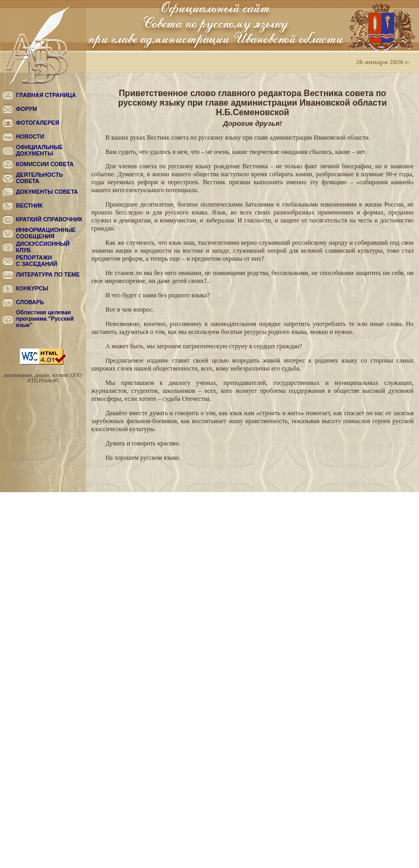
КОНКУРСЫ (32, 288)
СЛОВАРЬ (30, 302)
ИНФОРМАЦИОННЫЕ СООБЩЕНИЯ (46, 233)
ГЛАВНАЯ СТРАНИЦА (46, 95)
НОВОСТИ (30, 136)
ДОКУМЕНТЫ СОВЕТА (47, 192)
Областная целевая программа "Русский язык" (45, 319)
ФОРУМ (27, 109)
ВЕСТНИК (29, 205)
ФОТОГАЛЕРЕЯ (38, 123)
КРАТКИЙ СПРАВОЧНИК (49, 219)
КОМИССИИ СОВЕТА (45, 164)
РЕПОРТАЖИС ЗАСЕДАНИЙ (37, 261)
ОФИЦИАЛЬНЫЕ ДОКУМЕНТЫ (40, 150)
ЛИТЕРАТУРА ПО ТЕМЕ (48, 274)
